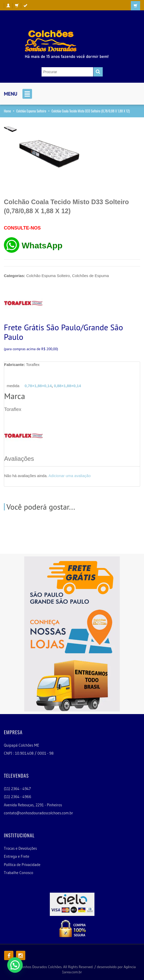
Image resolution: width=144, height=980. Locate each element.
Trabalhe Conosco (19, 873)
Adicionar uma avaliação (70, 476)
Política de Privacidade (22, 865)
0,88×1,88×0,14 (67, 386)
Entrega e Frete (17, 856)
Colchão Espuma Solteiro (31, 111)
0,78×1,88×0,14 (38, 386)
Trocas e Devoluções (20, 848)
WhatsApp (42, 246)
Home (7, 111)
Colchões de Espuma (90, 276)
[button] (15, 965)
